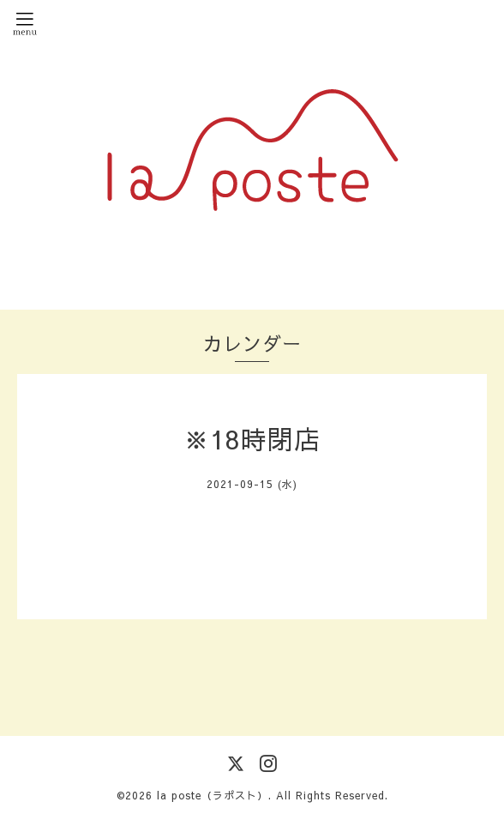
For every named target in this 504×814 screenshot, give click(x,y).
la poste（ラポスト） (213, 795)
